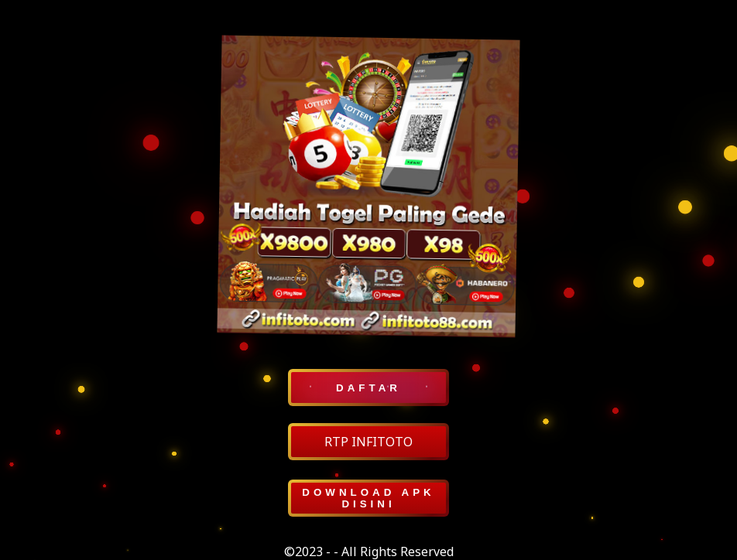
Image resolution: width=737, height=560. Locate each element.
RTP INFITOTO (368, 442)
